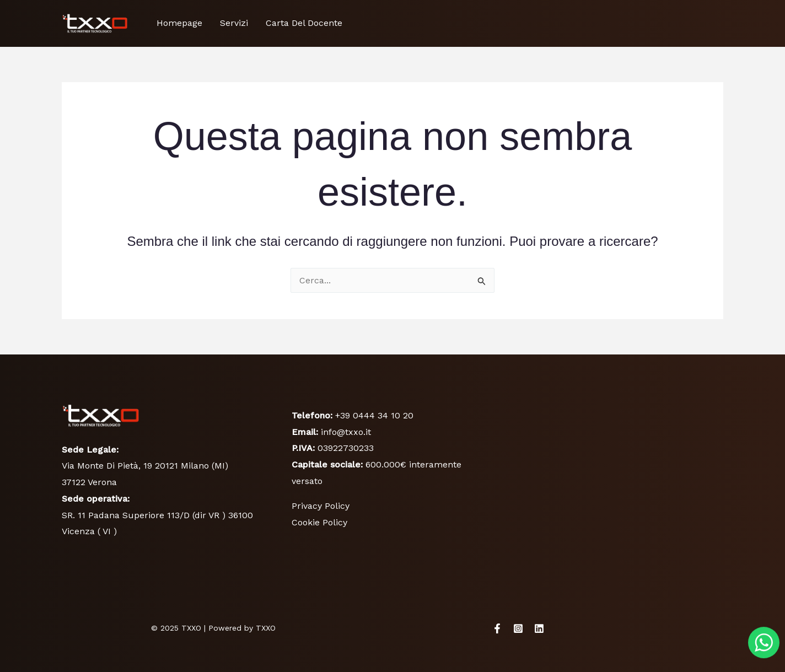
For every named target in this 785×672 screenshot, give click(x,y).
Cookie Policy (319, 522)
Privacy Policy (321, 506)
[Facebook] (497, 628)
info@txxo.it (346, 432)
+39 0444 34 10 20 (374, 415)
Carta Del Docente (304, 23)
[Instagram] (518, 628)
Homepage (179, 23)
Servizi (234, 23)
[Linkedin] (539, 628)
